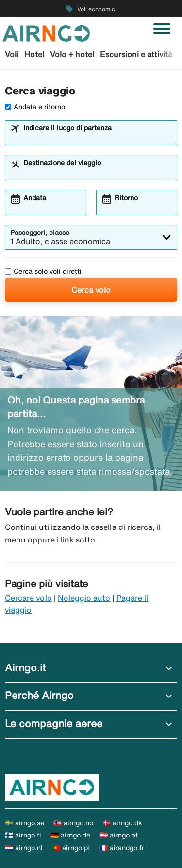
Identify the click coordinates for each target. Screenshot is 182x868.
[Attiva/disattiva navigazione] (162, 29)
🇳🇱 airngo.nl (24, 848)
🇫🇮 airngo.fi (23, 835)
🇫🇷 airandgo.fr (122, 848)
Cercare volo (28, 598)
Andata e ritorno (35, 107)
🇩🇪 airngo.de (70, 835)
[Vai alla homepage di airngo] (46, 32)
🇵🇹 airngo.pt (71, 848)
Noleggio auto (84, 598)
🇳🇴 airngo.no (73, 823)
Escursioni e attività (136, 54)
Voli (12, 54)
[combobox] (97, 137)
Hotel (34, 54)
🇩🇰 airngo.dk (122, 823)
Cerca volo (91, 290)
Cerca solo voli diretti (43, 271)
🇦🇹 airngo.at (119, 835)
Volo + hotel (72, 54)
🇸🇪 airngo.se (25, 823)
